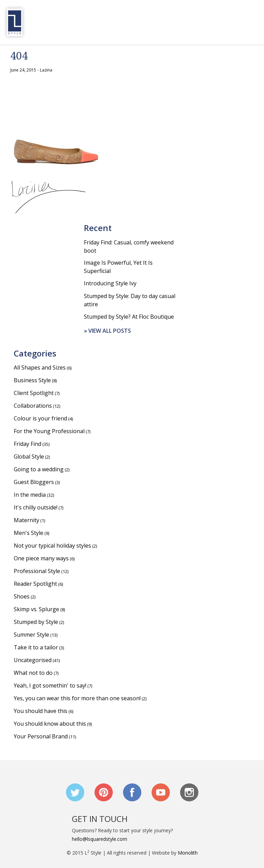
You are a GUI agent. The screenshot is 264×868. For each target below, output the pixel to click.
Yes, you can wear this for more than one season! (77, 698)
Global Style (29, 457)
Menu (252, 22)
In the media (30, 495)
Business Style (32, 380)
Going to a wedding (39, 469)
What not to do (33, 673)
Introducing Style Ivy (110, 283)
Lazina (46, 70)
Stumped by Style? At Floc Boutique (129, 317)
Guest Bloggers (34, 482)
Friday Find (27, 444)
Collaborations (33, 406)
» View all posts (107, 331)
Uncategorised (33, 660)
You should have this (41, 711)
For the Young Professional (49, 431)
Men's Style (29, 533)
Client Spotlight (34, 393)
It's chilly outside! (36, 507)
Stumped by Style (36, 622)
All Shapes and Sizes (40, 367)
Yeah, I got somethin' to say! (50, 685)
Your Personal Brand (41, 736)
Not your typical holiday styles (52, 546)
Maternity (26, 520)
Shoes (22, 596)
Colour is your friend (40, 418)
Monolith (188, 853)
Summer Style (31, 635)
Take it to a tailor (36, 647)
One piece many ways (41, 558)
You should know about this (50, 724)
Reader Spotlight (35, 584)
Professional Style (37, 571)
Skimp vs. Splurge (36, 609)
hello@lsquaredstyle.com (100, 839)
